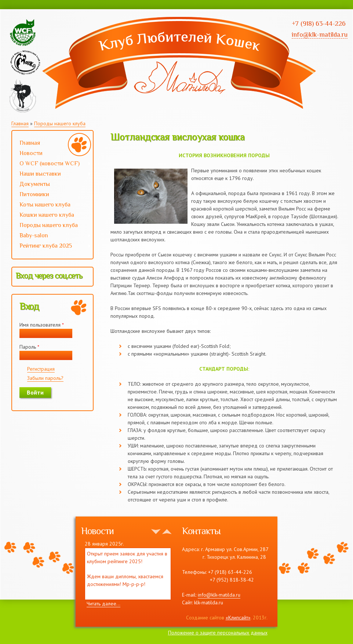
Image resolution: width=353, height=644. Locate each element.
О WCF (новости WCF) (52, 164)
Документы (35, 184)
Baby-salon (52, 236)
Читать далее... (103, 604)
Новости (31, 153)
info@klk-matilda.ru (219, 595)
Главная (20, 123)
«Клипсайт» (238, 618)
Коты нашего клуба (45, 205)
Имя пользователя (42, 325)
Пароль (29, 347)
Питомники (34, 194)
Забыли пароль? (45, 378)
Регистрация (41, 369)
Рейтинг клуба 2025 (52, 247)
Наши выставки (52, 175)
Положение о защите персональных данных (218, 633)
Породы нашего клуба (60, 123)
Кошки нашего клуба (47, 215)
